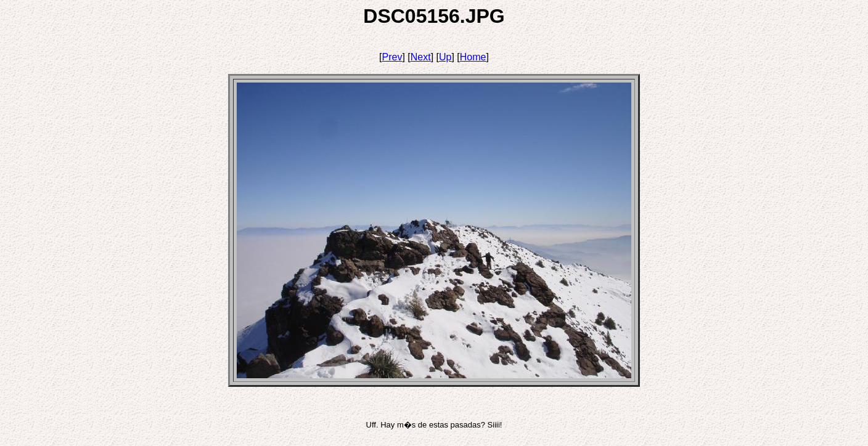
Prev (392, 57)
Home (473, 57)
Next (421, 57)
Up (445, 57)
